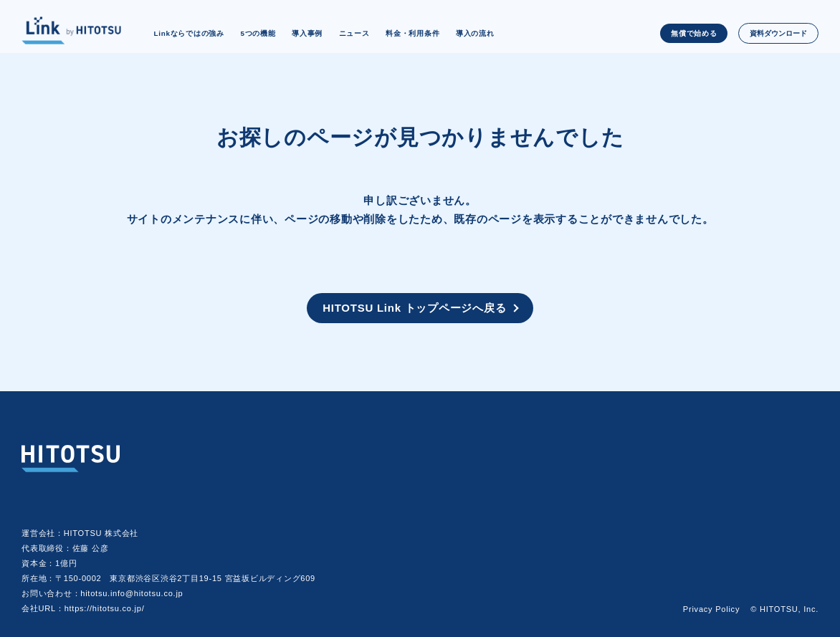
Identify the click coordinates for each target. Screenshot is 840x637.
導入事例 (307, 33)
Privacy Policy (711, 609)
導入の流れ (475, 33)
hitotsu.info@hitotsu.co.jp (132, 593)
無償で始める (694, 33)
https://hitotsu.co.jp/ (105, 608)
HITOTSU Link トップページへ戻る (414, 308)
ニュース (354, 33)
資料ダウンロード (778, 33)
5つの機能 (258, 33)
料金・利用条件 (412, 33)
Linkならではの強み (188, 33)
